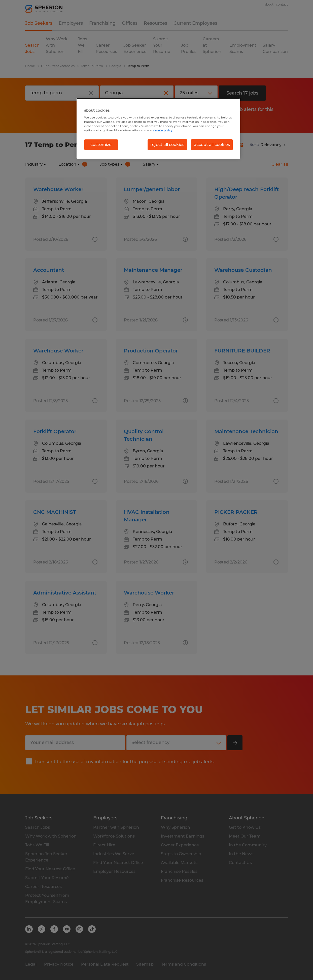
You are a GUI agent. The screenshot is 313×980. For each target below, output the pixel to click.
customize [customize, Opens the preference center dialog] (101, 145)
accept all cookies (212, 145)
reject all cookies (167, 145)
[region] (158, 128)
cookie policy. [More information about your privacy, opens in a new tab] (163, 130)
